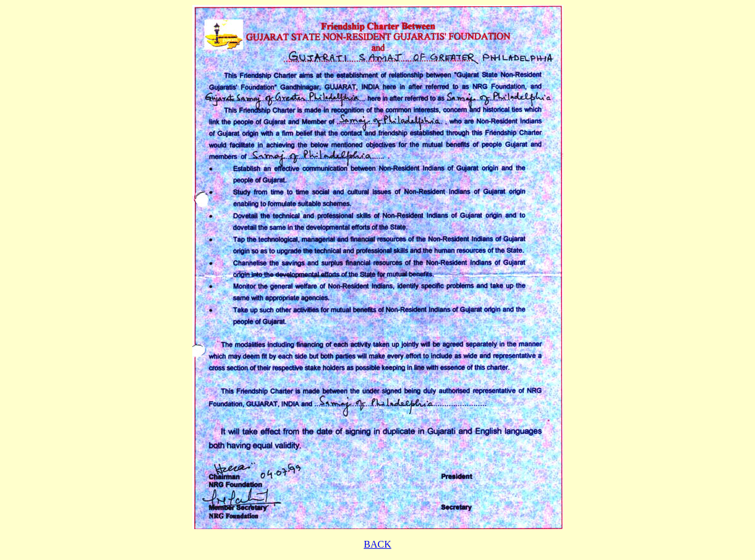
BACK (377, 544)
